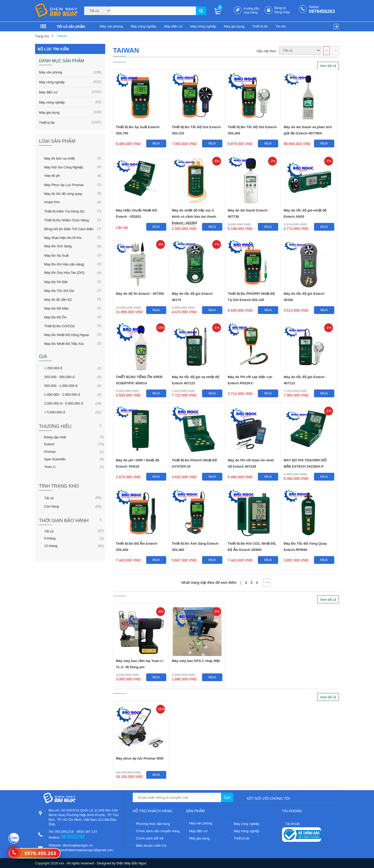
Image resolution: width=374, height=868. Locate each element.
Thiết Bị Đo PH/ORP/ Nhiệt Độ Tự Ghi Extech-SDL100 (251, 297)
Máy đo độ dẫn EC (58, 299)
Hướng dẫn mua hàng (252, 11)
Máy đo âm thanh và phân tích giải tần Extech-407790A (308, 130)
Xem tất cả (328, 66)
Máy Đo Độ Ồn (55, 317)
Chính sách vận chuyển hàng (158, 831)
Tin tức (281, 26)
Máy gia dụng (234, 26)
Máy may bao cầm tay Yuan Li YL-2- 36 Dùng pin (140, 664)
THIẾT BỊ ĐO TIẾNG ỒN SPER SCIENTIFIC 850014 (139, 380)
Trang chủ (42, 36)
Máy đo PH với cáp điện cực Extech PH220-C (250, 380)
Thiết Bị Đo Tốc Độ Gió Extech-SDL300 (253, 130)
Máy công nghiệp (143, 26)
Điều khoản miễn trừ (151, 846)
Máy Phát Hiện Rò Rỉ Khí (63, 237)
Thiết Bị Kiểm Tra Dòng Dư (64, 211)
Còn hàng (51, 506)
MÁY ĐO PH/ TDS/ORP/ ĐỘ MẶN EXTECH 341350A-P (305, 463)
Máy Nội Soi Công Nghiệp (64, 167)
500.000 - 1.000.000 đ (61, 386)
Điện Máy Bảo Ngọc (132, 863)
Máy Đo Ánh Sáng (58, 246)
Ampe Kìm (52, 202)
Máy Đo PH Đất (56, 282)
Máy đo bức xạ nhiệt (59, 158)
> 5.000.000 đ (55, 412)
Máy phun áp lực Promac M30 (140, 758)
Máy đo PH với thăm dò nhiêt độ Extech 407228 (251, 463)
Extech (49, 444)
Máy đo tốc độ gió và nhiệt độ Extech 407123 (195, 380)
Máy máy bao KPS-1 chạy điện (196, 661)
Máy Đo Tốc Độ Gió (59, 290)
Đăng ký (280, 8)
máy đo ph (52, 175)
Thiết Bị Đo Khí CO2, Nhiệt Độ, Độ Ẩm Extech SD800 (252, 547)
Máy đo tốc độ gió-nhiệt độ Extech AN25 (305, 213)
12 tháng (51, 546)
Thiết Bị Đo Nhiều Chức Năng (66, 220)
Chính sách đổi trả (150, 838)
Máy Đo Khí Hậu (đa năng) (64, 264)
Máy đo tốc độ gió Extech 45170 (192, 297)
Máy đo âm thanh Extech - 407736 (249, 213)
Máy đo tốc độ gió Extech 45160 (304, 297)
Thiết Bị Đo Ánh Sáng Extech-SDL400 (195, 547)
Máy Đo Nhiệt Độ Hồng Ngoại (66, 334)
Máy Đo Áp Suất (56, 255)
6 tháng (50, 538)
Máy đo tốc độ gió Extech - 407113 (305, 380)
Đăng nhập (282, 12)
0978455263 (322, 11)
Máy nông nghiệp (203, 26)
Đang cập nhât (55, 437)
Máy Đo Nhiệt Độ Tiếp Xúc (64, 343)
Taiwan (62, 36)
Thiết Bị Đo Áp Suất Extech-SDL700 (138, 130)
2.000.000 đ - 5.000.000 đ (64, 403)
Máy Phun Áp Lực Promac (64, 184)
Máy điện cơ (173, 26)
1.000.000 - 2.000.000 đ (62, 394)
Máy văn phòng (111, 26)
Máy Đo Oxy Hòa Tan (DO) (64, 272)
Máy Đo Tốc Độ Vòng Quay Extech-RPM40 (305, 547)
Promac (50, 452)
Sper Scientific (55, 459)
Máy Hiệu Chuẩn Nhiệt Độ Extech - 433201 (136, 213)
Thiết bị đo (260, 26)
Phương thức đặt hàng (153, 824)
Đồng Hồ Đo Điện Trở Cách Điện (69, 229)
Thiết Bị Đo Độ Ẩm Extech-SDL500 (137, 547)
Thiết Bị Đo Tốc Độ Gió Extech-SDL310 (196, 130)
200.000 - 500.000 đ (59, 377)
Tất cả (49, 498)
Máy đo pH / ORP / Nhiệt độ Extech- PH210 (138, 463)
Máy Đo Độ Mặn (56, 308)
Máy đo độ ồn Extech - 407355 (140, 294)
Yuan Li (50, 467)
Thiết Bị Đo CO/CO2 (59, 326)
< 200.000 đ (53, 368)
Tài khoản (293, 824)
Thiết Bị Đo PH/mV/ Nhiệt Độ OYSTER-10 (194, 463)
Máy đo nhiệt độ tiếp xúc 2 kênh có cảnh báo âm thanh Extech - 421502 (194, 214)
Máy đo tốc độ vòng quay (63, 193)
